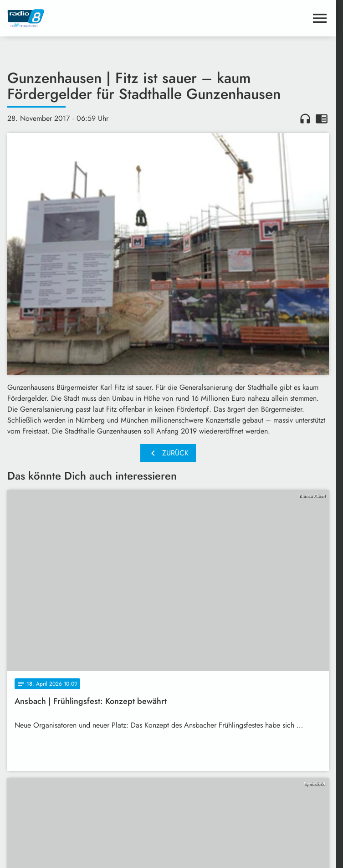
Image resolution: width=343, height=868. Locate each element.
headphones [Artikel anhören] (305, 119)
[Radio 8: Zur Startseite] (88, 18)
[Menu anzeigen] (320, 18)
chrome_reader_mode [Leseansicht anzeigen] (322, 119)
